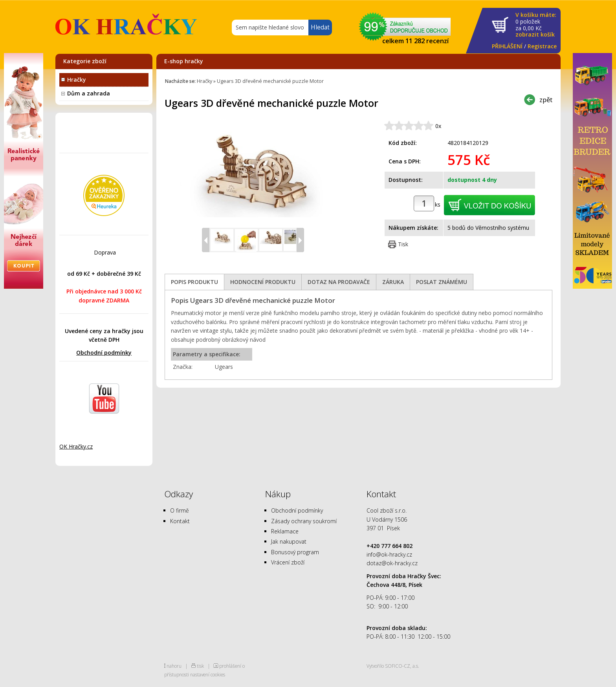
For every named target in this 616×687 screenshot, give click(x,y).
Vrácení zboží (288, 562)
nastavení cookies (208, 674)
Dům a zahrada (89, 93)
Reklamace (285, 531)
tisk (200, 666)
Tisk (403, 244)
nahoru (174, 666)
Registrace (542, 46)
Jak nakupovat (289, 541)
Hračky (77, 80)
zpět (546, 100)
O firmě (180, 510)
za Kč (536, 25)
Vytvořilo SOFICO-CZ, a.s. (393, 666)
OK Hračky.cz (76, 446)
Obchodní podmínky (104, 353)
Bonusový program (295, 552)
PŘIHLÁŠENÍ (507, 46)
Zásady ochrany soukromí (304, 521)
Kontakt (180, 521)
